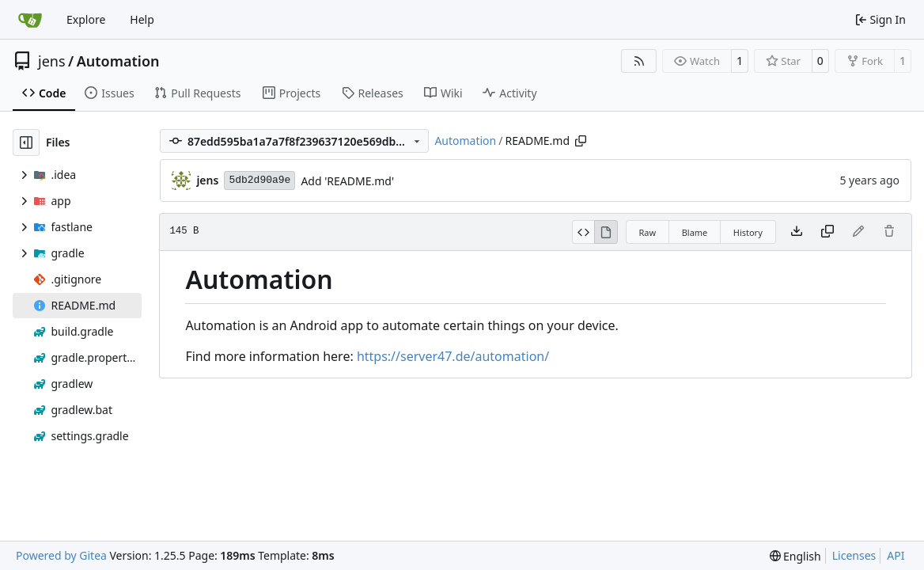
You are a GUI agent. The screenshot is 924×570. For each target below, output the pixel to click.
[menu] (795, 556)
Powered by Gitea (61, 555)
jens (52, 61)
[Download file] (797, 232)
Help (142, 19)
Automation (118, 61)
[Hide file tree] (26, 142)
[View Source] (583, 232)
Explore (86, 19)
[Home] (30, 20)
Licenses (854, 555)
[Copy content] (827, 232)
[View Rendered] (606, 232)
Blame (695, 232)
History (748, 232)
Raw (648, 232)
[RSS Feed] (639, 61)
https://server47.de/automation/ (453, 356)
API (896, 555)
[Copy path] (581, 141)
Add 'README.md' (347, 181)
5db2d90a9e (259, 180)
